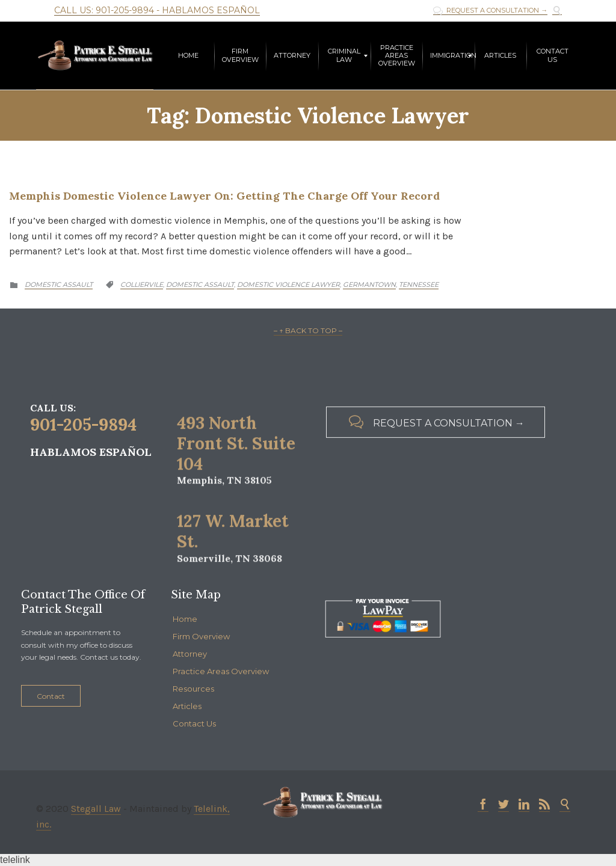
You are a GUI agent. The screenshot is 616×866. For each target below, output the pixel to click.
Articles (187, 706)
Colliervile (142, 284)
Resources (193, 689)
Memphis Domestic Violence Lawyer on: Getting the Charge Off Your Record (224, 196)
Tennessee (419, 284)
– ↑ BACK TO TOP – (308, 330)
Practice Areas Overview (221, 671)
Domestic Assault (59, 284)
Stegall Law (96, 809)
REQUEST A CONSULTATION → (490, 11)
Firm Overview (201, 636)
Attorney (190, 654)
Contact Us (194, 723)
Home (185, 619)
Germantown (369, 284)
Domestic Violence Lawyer (288, 284)
